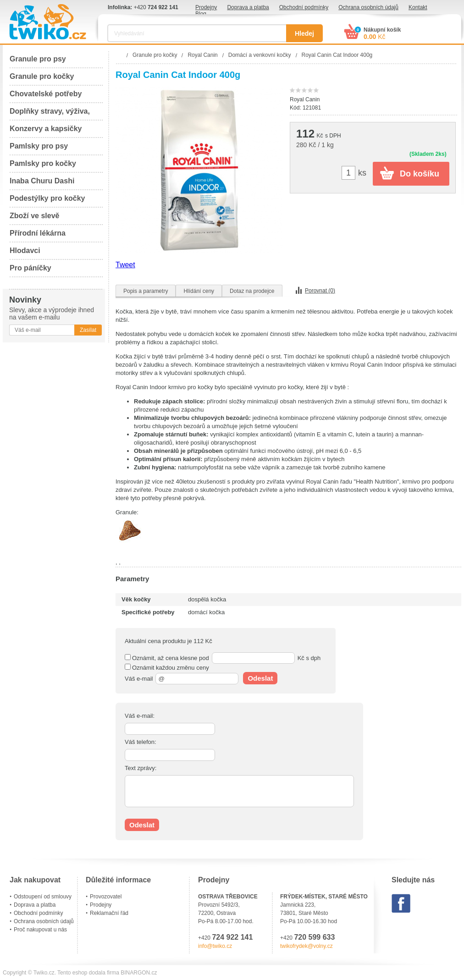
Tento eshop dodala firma (88, 973)
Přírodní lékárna (38, 233)
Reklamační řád (109, 913)
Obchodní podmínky (304, 7)
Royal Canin (305, 99)
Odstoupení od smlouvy (43, 897)
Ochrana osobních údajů (368, 7)
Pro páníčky (30, 268)
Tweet (125, 265)
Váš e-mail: (140, 716)
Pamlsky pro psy (39, 146)
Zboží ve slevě (35, 216)
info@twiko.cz (215, 946)
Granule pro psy (38, 59)
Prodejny (206, 7)
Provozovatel (106, 897)
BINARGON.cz (139, 973)
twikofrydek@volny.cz (307, 946)
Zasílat (88, 330)
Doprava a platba (248, 7)
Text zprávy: (141, 768)
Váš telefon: (141, 742)
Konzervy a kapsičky (46, 129)
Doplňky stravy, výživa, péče (50, 114)
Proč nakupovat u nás (40, 930)
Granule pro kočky (42, 76)
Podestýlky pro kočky (47, 198)
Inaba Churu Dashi (42, 181)
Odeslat (260, 678)
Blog (201, 14)
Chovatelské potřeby (46, 94)
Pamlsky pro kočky (43, 163)
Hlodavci (25, 251)
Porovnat (320, 291)
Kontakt (418, 7)
